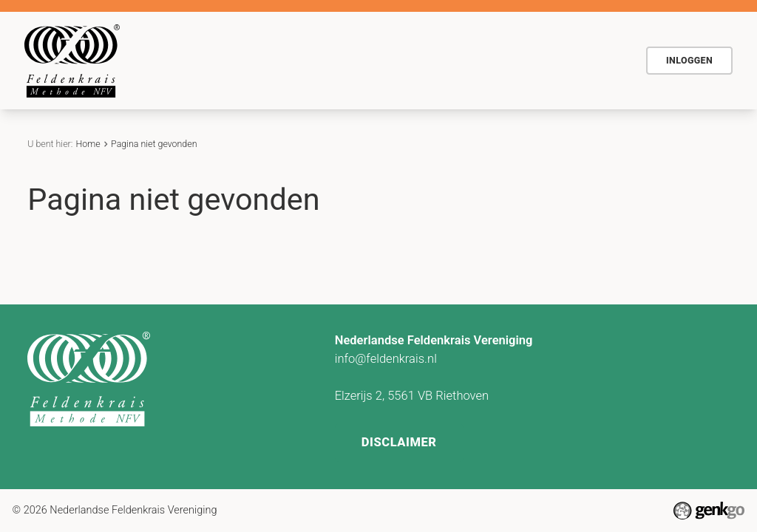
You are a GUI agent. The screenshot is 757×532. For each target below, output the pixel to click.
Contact (523, 59)
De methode (239, 59)
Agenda (391, 59)
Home (177, 61)
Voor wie (321, 59)
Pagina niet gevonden (154, 144)
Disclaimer (399, 442)
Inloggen (689, 60)
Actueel (457, 59)
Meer (591, 61)
